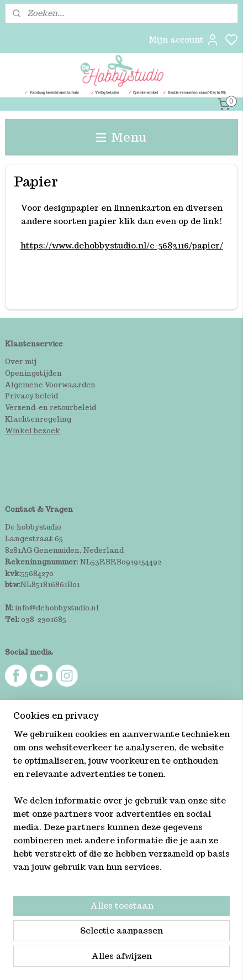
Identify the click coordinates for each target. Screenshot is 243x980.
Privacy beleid (31, 396)
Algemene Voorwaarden (50, 385)
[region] (121, 805)
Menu (121, 137)
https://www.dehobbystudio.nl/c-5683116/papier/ (122, 245)
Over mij (21, 362)
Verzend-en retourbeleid (51, 408)
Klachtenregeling (38, 419)
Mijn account (184, 40)
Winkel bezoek (33, 431)
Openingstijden (33, 373)
